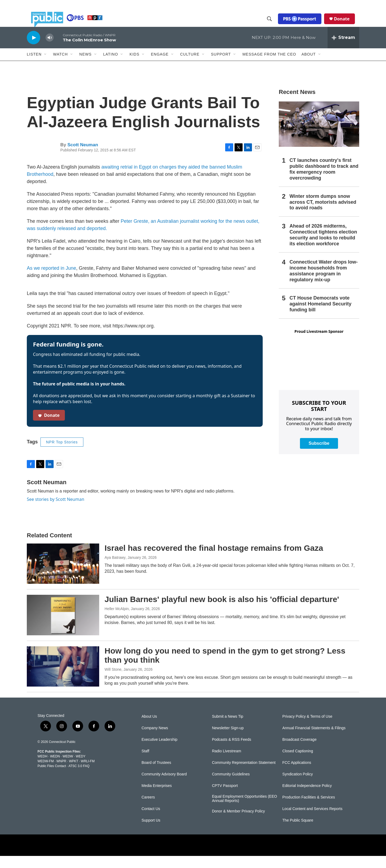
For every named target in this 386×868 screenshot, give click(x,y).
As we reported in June (51, 280)
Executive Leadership (159, 752)
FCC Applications (297, 775)
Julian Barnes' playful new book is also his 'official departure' (222, 611)
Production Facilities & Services (309, 809)
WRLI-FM (88, 773)
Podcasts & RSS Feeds (232, 752)
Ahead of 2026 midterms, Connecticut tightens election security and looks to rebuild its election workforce (323, 247)
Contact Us (151, 821)
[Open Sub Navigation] (46, 67)
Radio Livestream (227, 763)
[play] (34, 50)
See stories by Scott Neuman (55, 511)
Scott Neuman (83, 157)
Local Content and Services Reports (312, 821)
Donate (346, 25)
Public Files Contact (52, 778)
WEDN (55, 768)
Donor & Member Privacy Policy (239, 823)
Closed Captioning (298, 763)
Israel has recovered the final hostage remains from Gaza (214, 560)
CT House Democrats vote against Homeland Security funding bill (320, 316)
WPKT (73, 773)
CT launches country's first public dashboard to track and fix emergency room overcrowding (324, 181)
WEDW (68, 768)
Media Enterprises (157, 798)
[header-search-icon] (274, 25)
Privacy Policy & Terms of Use (307, 729)
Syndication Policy (298, 786)
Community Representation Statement (244, 775)
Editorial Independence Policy (307, 798)
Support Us (151, 832)
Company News (155, 740)
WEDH (42, 768)
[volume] (50, 50)
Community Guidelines (231, 786)
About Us (149, 729)
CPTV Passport (225, 798)
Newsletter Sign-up (228, 740)
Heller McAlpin (117, 621)
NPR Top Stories (62, 454)
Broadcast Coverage (299, 752)
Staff (145, 763)
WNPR (61, 773)
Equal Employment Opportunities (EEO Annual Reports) (245, 811)
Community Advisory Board (164, 786)
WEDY (81, 768)
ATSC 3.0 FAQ (79, 778)
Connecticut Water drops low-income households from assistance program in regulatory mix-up (324, 283)
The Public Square (298, 832)
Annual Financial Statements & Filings (314, 740)
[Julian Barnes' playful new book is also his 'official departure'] (63, 627)
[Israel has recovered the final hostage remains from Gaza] (63, 576)
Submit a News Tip (228, 729)
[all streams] (343, 50)
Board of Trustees (156, 775)
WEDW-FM (46, 773)
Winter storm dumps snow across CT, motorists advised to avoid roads (323, 214)
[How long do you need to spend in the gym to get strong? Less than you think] (63, 679)
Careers (148, 809)
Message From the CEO (269, 66)
